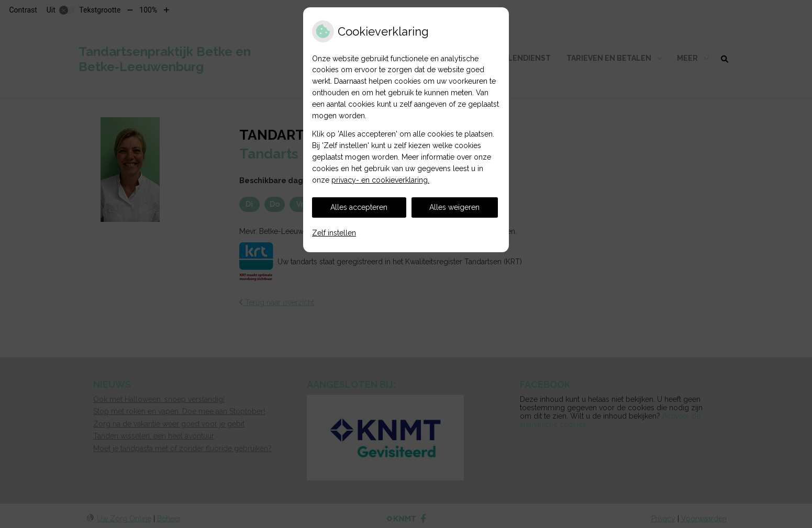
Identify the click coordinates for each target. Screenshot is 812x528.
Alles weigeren (454, 207)
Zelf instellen (334, 233)
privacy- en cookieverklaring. (380, 180)
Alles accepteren (359, 207)
